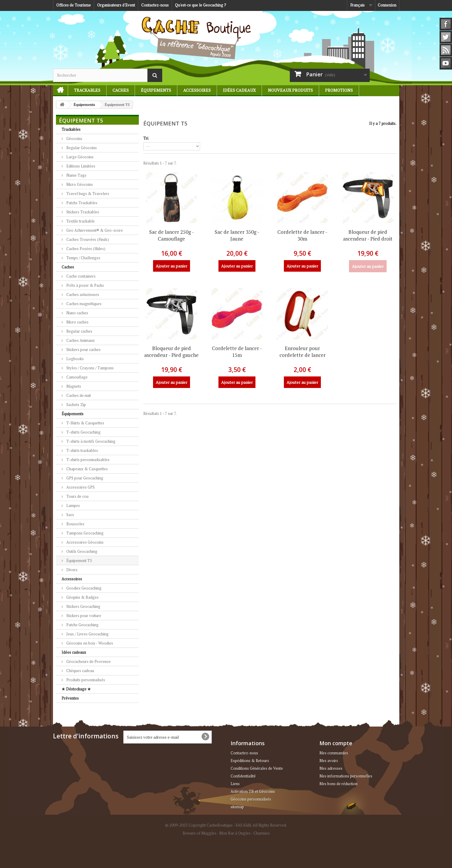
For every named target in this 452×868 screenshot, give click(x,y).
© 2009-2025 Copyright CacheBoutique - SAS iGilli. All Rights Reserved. (226, 825)
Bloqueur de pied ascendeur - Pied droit (368, 235)
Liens (235, 784)
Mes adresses (331, 768)
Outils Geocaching (81, 551)
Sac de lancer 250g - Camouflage (172, 235)
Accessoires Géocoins (85, 542)
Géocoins (74, 139)
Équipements (156, 90)
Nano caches (77, 313)
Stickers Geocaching (83, 606)
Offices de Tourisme (74, 5)
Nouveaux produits (290, 90)
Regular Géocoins (81, 148)
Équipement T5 (79, 561)
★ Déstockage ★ (76, 689)
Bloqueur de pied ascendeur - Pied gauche (171, 352)
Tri (146, 138)
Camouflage (77, 377)
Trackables (87, 90)
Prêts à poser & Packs (85, 285)
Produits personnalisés (85, 680)
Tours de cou (77, 496)
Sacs (70, 515)
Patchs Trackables (81, 203)
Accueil (58, 90)
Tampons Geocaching (85, 533)
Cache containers (81, 276)
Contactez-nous (155, 5)
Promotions (339, 90)
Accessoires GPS (80, 487)
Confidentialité (243, 776)
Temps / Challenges (83, 258)
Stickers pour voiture (83, 616)
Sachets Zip (76, 405)
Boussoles (75, 524)
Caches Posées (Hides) (85, 249)
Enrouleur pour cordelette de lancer (303, 352)
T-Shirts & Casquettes (85, 423)
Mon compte (336, 743)
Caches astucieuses (82, 294)
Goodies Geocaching (83, 588)
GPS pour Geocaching (84, 478)
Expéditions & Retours (250, 761)
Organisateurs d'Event (116, 5)
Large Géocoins (79, 157)
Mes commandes (334, 753)
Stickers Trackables (82, 212)
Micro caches (77, 322)
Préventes (70, 698)
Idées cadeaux (239, 90)
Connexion (387, 5)
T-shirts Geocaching (83, 432)
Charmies (262, 833)
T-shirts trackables (82, 450)
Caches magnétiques (83, 304)
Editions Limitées (80, 166)
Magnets (73, 386)
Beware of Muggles (200, 833)
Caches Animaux (80, 340)
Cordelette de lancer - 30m (302, 235)
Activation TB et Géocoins (253, 791)
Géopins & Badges (82, 597)
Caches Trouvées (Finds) (87, 239)
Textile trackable (80, 221)
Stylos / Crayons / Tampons (90, 368)
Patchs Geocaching (82, 625)
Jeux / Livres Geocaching (87, 634)
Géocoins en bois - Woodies (89, 643)
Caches (121, 90)
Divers (71, 570)
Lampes (73, 505)
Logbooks (75, 359)
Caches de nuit (78, 395)
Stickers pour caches (83, 350)
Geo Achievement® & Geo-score (94, 230)
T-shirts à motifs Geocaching (90, 441)
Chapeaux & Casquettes (87, 469)
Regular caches (79, 331)
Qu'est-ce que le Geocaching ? (201, 5)
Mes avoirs (329, 761)
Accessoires (197, 90)
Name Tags (76, 175)
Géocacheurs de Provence (88, 661)
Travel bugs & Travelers (87, 194)
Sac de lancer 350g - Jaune (237, 235)
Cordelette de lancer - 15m (237, 352)
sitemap (237, 807)
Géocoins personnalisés (251, 799)
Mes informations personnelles (346, 776)
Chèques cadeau (80, 671)
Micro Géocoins (79, 184)
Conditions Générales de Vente (257, 768)
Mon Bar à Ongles (235, 833)
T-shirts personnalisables (87, 460)
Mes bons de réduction (338, 784)
